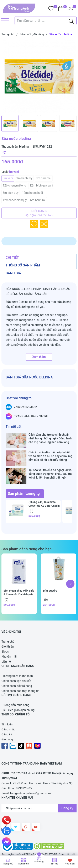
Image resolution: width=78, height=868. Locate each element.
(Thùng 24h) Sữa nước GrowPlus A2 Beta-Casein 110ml (44, 493)
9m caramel (44, 178)
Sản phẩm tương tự (24, 480)
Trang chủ (8, 628)
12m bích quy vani (41, 185)
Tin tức (54, 864)
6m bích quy (11, 193)
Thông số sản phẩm (23, 265)
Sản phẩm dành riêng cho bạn (27, 536)
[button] (70, 571)
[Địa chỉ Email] (39, 795)
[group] (39, 77)
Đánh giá (13, 273)
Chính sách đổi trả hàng (17, 673)
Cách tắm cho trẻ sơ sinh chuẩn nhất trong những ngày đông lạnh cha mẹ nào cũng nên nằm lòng (50, 438)
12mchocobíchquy (15, 200)
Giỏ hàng (7, 726)
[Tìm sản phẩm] (46, 21)
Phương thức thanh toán (17, 663)
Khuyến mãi (9, 643)
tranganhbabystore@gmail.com (30, 780)
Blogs (5, 638)
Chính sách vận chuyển (16, 668)
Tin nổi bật (14, 427)
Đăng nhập (8, 716)
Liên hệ (6, 648)
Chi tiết (12, 258)
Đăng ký (7, 721)
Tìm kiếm (7, 711)
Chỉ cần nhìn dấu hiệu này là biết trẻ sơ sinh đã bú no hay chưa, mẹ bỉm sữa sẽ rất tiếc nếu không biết (50, 452)
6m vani (8, 178)
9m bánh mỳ (24, 178)
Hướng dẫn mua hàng (15, 692)
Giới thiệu (8, 633)
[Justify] (71, 21)
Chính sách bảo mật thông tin (20, 678)
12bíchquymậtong (14, 185)
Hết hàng (39, 213)
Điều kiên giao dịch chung (18, 697)
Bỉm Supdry (50, 578)
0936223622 (24, 775)
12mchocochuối (33, 193)
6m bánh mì (38, 200)
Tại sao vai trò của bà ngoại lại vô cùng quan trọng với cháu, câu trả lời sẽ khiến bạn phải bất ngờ (50, 465)
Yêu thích (70, 864)
